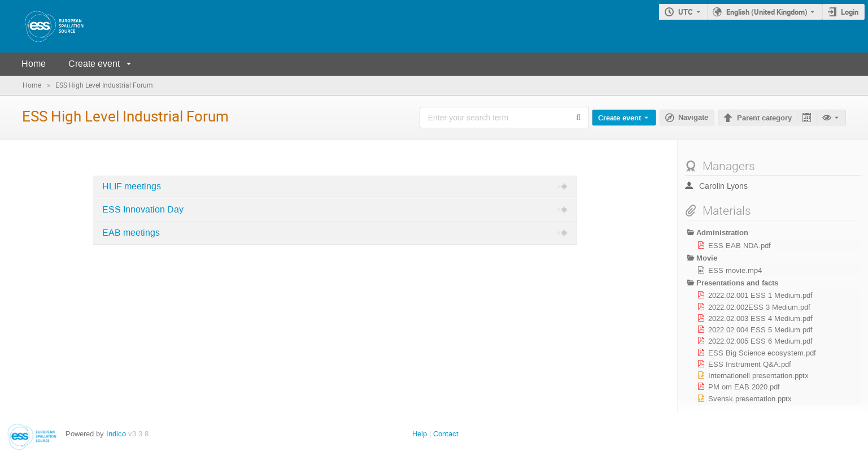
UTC (686, 12)
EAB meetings (131, 233)
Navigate (693, 118)
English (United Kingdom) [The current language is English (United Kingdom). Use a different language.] (767, 12)
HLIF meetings (132, 187)
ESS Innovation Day (143, 210)
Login (850, 12)
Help (420, 434)
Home (34, 64)
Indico (116, 434)
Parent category (764, 118)
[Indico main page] (43, 26)
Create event (94, 64)
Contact (446, 434)
